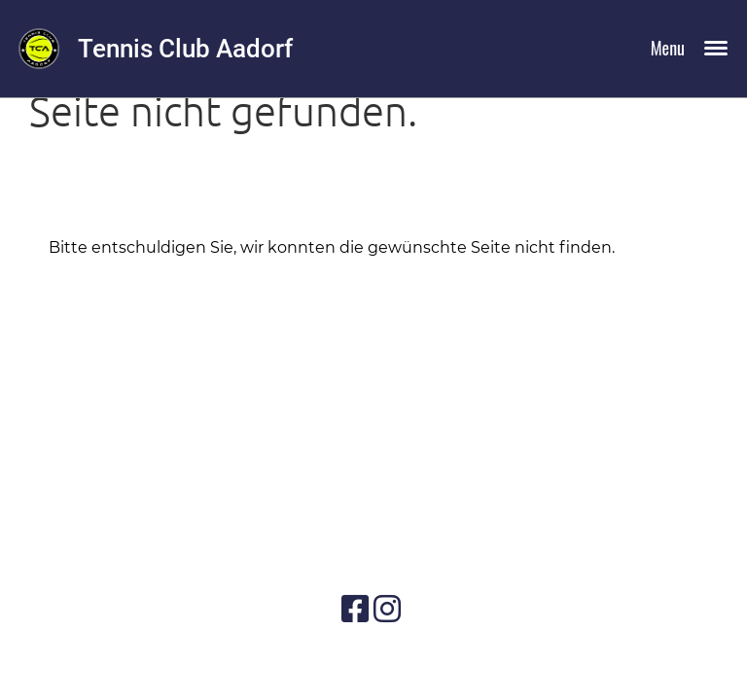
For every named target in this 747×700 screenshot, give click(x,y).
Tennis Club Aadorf (185, 49)
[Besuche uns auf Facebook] (355, 609)
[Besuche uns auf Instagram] (387, 609)
